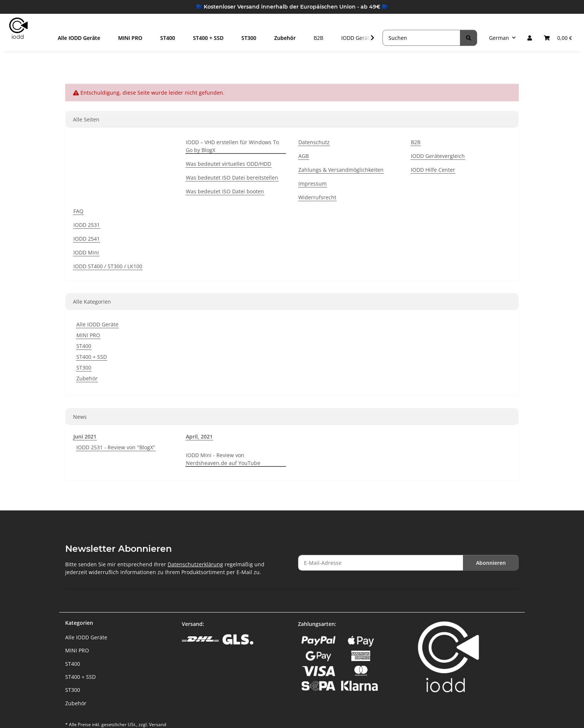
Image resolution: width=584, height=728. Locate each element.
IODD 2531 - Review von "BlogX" (116, 447)
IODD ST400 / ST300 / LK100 (108, 266)
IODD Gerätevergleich (438, 156)
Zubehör (87, 378)
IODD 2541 (87, 239)
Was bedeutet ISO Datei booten (225, 191)
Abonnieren (491, 563)
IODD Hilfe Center (433, 170)
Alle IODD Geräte (97, 324)
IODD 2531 (87, 225)
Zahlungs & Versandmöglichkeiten (341, 170)
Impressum (312, 183)
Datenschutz (314, 142)
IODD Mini (86, 252)
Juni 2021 (85, 436)
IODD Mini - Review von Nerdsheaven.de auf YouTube (223, 459)
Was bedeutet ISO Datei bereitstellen (232, 178)
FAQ (78, 211)
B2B (325, 38)
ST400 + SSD (92, 357)
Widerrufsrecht (317, 197)
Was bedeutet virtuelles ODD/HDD (228, 164)
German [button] (499, 38)
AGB (304, 156)
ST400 (84, 346)
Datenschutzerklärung (195, 564)
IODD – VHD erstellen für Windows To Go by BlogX (232, 146)
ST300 (84, 368)
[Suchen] (421, 38)
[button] (530, 38)
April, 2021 (199, 436)
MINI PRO (88, 335)
